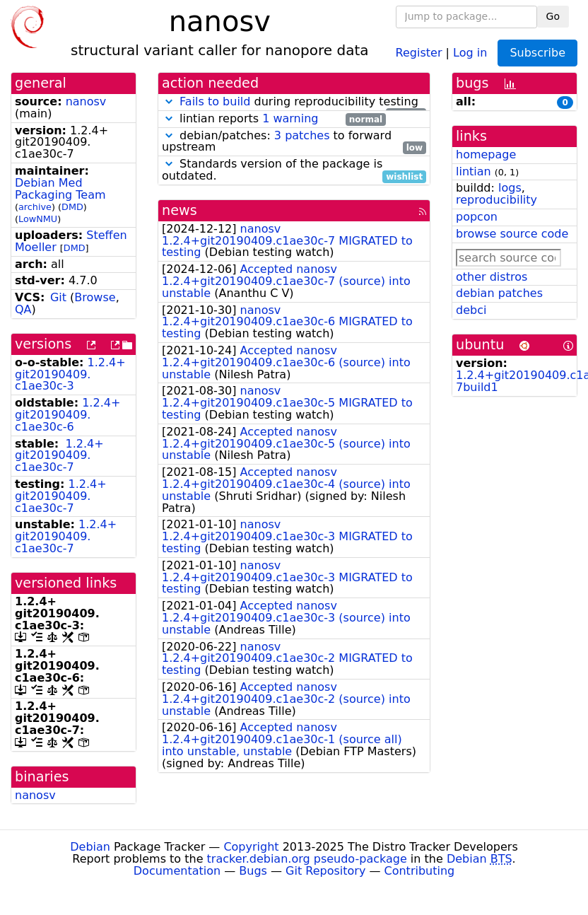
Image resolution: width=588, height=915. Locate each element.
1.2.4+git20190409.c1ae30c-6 (67, 415)
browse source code (512, 234)
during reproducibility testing (294, 102)
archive (35, 207)
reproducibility (496, 200)
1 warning (290, 118)
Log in (470, 52)
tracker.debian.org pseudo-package (307, 859)
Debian (90, 847)
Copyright (251, 847)
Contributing (420, 871)
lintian (474, 171)
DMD (72, 207)
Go (553, 16)
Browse (95, 297)
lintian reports (274, 119)
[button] (169, 101)
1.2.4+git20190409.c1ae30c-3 (70, 374)
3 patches (302, 135)
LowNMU (38, 219)
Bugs (253, 871)
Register (419, 52)
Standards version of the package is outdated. (294, 170)
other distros (492, 277)
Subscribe (537, 53)
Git (58, 297)
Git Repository (325, 871)
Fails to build (215, 101)
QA (23, 309)
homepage (486, 155)
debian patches (499, 293)
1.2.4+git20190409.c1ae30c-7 (59, 456)
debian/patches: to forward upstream (294, 142)
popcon (477, 217)
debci (471, 310)
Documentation (177, 871)
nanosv (86, 101)
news (180, 210)
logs (510, 188)
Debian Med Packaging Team (60, 189)
